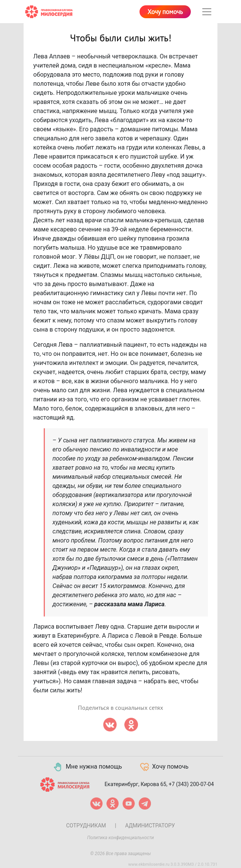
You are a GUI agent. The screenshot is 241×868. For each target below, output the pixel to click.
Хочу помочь (165, 12)
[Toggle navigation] (207, 12)
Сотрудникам (86, 826)
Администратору (150, 826)
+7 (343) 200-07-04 (191, 784)
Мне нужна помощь (87, 767)
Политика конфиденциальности (121, 838)
